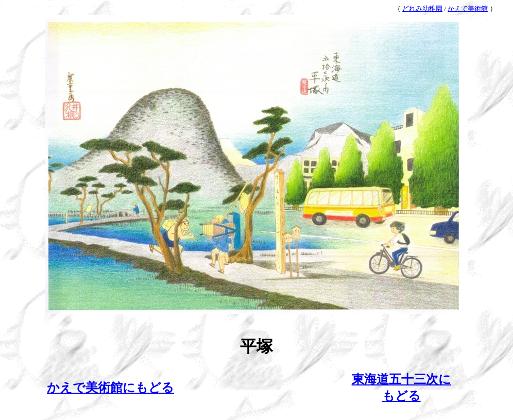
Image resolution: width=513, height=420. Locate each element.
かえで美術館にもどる (110, 388)
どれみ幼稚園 (422, 9)
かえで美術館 (468, 9)
